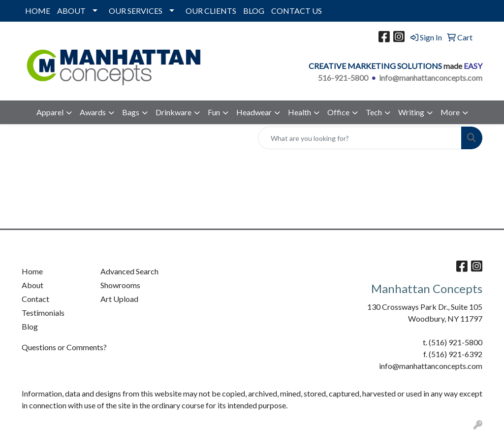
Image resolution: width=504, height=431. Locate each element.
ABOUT (71, 11)
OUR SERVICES (136, 11)
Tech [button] (374, 112)
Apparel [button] (50, 112)
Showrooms (120, 285)
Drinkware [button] (173, 112)
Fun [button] (214, 112)
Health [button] (299, 112)
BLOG (254, 11)
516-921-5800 (343, 78)
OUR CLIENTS (211, 11)
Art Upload (119, 299)
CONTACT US (297, 11)
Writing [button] (411, 112)
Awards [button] (93, 112)
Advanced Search (129, 271)
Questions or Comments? (64, 347)
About (32, 285)
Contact (35, 299)
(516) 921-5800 (456, 342)
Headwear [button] (254, 112)
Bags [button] (131, 112)
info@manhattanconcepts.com (431, 78)
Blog (30, 326)
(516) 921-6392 (456, 354)
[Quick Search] (360, 138)
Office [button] (338, 112)
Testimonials (43, 313)
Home (32, 271)
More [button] (450, 112)
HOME (38, 11)
